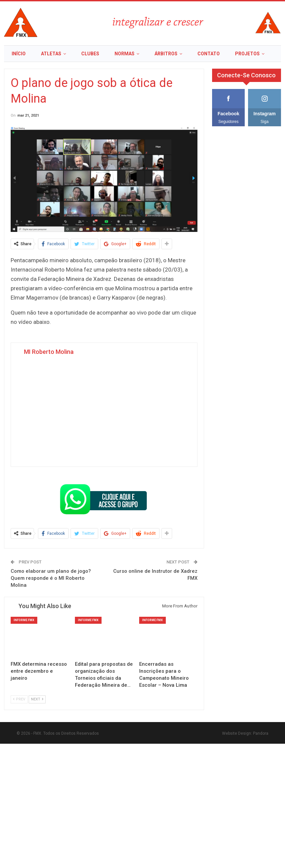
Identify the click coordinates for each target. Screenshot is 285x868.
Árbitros (166, 54)
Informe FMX (24, 620)
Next (37, 699)
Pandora (261, 733)
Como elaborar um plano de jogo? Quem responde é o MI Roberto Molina (51, 578)
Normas (125, 54)
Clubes (90, 54)
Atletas (51, 54)
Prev (19, 699)
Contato (209, 54)
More (242, 54)
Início (19, 54)
